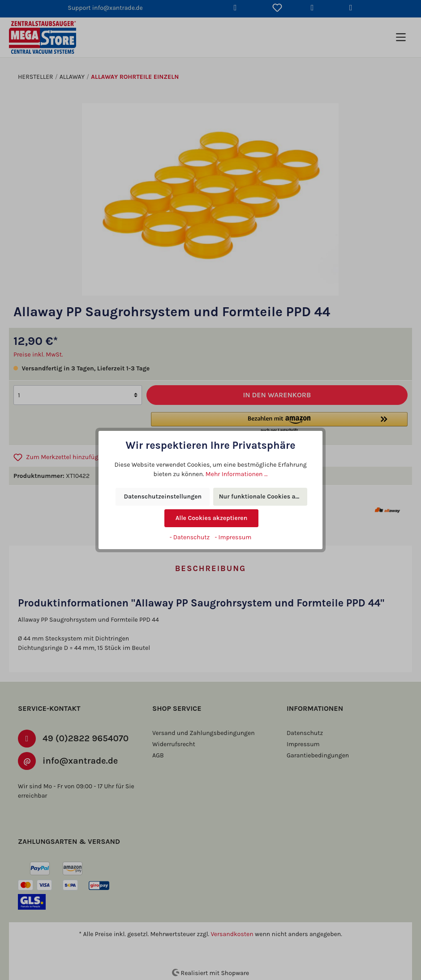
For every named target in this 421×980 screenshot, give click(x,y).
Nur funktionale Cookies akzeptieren (263, 497)
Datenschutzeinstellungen (162, 497)
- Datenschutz (190, 537)
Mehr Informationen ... (227, 474)
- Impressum (232, 537)
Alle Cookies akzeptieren (212, 518)
